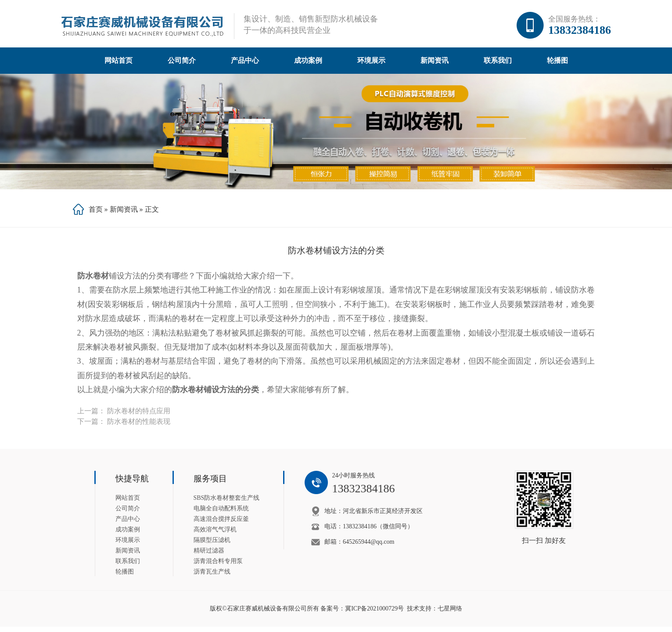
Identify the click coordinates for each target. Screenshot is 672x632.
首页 (96, 215)
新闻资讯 (435, 66)
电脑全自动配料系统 (221, 514)
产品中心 (245, 66)
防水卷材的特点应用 (139, 416)
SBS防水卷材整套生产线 (227, 503)
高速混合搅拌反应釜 (221, 524)
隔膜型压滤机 (212, 545)
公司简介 (182, 66)
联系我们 (498, 66)
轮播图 (557, 66)
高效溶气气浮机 (215, 535)
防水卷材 (93, 281)
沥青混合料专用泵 (218, 566)
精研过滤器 (209, 556)
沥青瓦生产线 (212, 577)
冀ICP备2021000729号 (374, 614)
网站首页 (119, 66)
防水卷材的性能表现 (139, 427)
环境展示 (371, 66)
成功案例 (308, 66)
